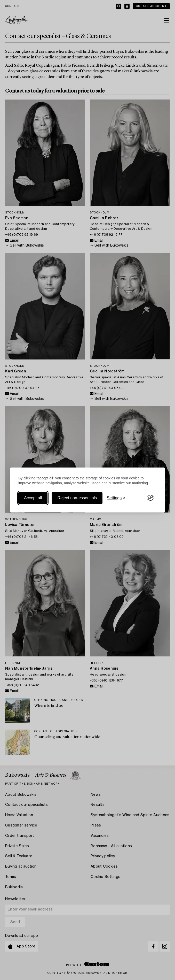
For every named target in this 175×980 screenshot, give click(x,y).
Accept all (33, 498)
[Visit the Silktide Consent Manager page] (150, 498)
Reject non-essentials (77, 498)
